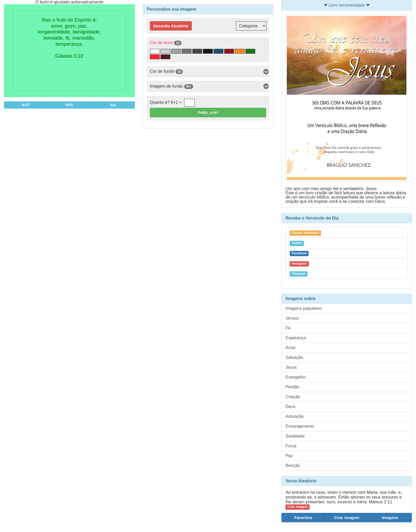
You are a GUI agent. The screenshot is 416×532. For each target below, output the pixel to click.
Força (291, 446)
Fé (288, 328)
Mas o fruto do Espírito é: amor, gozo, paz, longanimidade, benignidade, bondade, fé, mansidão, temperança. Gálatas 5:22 (69, 51)
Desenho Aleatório (171, 26)
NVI (69, 105)
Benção (293, 466)
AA (113, 105)
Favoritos (303, 518)
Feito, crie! (208, 112)
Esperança (296, 338)
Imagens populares (304, 308)
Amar (291, 348)
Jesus (291, 367)
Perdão (292, 387)
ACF (26, 105)
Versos (292, 318)
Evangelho (296, 377)
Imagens (390, 518)
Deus (290, 407)
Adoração (295, 416)
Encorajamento (300, 426)
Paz (289, 456)
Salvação (294, 357)
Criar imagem (347, 518)
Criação (293, 397)
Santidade (295, 436)
